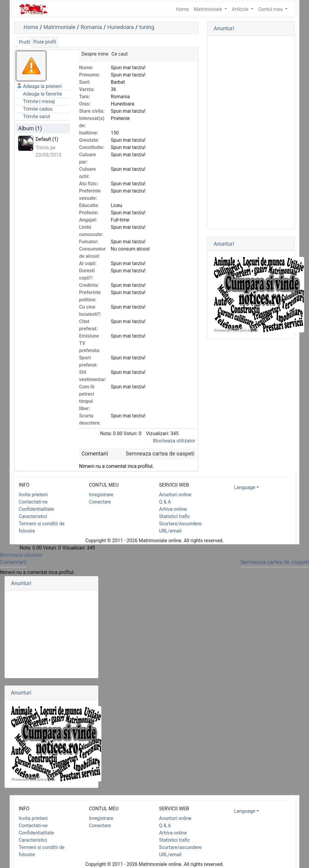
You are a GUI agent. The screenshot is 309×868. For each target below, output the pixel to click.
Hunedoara (121, 27)
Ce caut (119, 54)
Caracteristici (33, 516)
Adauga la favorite (42, 94)
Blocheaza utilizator (174, 441)
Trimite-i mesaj (39, 101)
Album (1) (30, 128)
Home (31, 27)
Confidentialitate (36, 509)
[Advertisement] (251, 132)
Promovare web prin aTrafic (236, 330)
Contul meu (271, 9)
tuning (147, 27)
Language (245, 487)
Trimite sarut (37, 117)
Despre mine (95, 54)
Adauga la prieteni (42, 86)
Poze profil (45, 42)
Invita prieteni (33, 495)
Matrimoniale (209, 9)
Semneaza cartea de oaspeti (160, 453)
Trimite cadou (38, 109)
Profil (25, 42)
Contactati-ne (33, 502)
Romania (91, 27)
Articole (241, 9)
